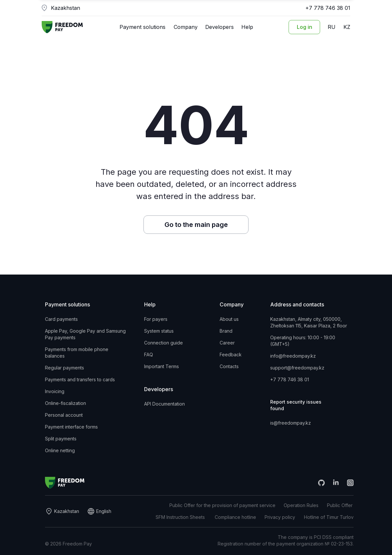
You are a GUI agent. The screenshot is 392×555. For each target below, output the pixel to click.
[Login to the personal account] (304, 27)
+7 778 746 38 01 (328, 8)
